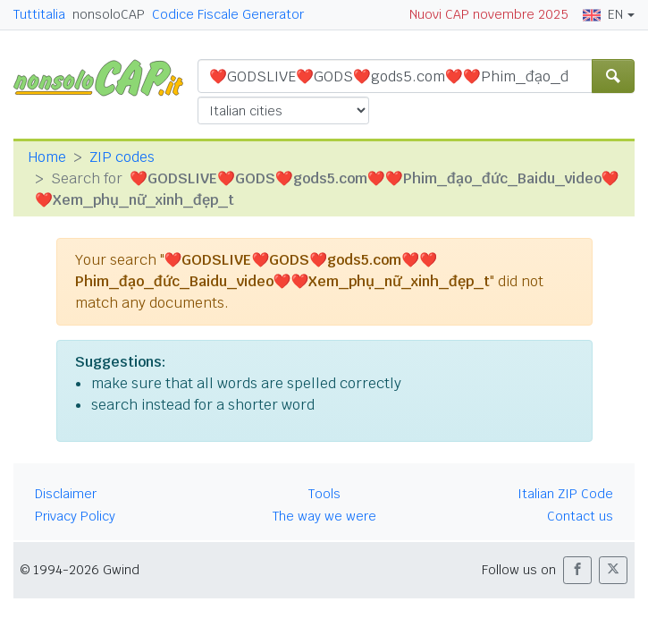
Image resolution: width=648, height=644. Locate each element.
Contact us (580, 516)
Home (47, 157)
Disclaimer (66, 494)
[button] (577, 570)
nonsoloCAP (109, 14)
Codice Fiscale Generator (228, 14)
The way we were (324, 516)
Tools (324, 494)
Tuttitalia (39, 14)
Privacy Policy (75, 516)
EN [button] (603, 14)
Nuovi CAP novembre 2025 (489, 14)
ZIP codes (122, 157)
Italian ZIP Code (565, 494)
